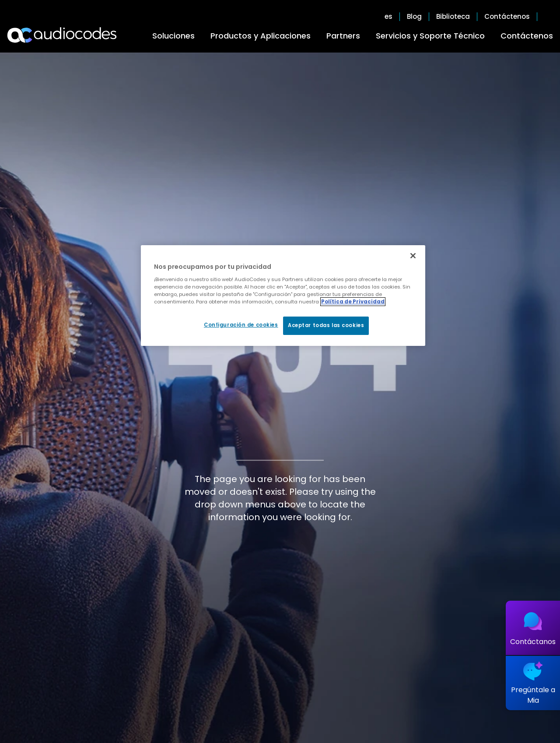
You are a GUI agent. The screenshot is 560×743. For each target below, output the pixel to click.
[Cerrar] (413, 256)
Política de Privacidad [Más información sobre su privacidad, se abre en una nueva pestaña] (353, 302)
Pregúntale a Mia (533, 695)
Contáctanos (533, 642)
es (388, 17)
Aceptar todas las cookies (326, 325)
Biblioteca (453, 17)
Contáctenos (527, 36)
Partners (343, 36)
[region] (283, 296)
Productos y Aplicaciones (261, 36)
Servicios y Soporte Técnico (430, 36)
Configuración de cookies (241, 325)
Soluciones (173, 36)
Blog (414, 17)
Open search (549, 17)
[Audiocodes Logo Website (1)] (62, 35)
